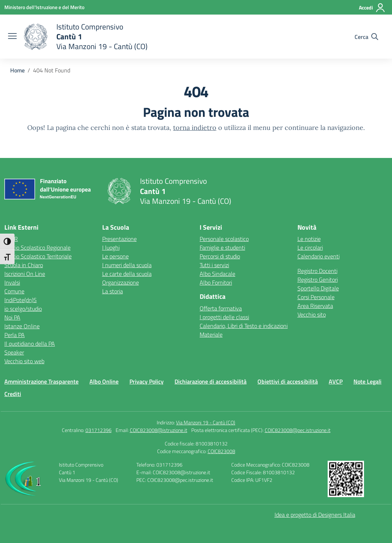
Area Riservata (315, 306)
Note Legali (367, 381)
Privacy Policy (147, 381)
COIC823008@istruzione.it (159, 430)
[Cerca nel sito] (366, 37)
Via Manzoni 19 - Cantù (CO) (206, 422)
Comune (14, 291)
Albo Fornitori (216, 282)
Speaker (14, 352)
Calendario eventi (319, 256)
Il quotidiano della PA (30, 344)
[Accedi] (372, 8)
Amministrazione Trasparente (41, 381)
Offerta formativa (221, 308)
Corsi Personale (316, 297)
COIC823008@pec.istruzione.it (298, 430)
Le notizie (309, 239)
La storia (113, 291)
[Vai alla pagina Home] (17, 70)
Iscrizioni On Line (25, 274)
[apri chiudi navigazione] (12, 37)
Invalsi (12, 282)
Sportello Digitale (318, 288)
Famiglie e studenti (222, 247)
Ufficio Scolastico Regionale (37, 247)
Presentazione (119, 239)
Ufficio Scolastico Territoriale (38, 256)
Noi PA (12, 317)
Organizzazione (121, 282)
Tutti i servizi (214, 265)
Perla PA (15, 335)
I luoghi (111, 247)
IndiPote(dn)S (21, 300)
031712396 (99, 430)
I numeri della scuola (127, 265)
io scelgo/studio (23, 309)
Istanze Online (22, 326)
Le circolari (310, 247)
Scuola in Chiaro (24, 265)
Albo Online (104, 381)
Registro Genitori (318, 280)
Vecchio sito (312, 314)
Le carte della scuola (127, 274)
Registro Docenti (317, 271)
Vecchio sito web (24, 361)
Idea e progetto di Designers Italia (315, 515)
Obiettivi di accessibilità (288, 381)
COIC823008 (221, 451)
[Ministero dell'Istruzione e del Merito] (44, 7)
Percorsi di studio (220, 256)
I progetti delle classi (224, 317)
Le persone (115, 256)
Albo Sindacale (217, 274)
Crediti (13, 394)
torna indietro (195, 128)
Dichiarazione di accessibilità (211, 381)
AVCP (336, 381)
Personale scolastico (224, 239)
